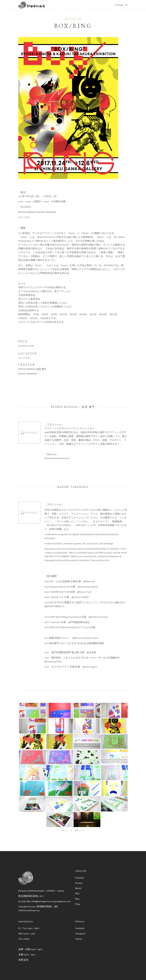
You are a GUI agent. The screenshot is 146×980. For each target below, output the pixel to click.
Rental (78, 888)
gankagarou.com (63, 901)
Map (77, 899)
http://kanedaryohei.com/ (57, 458)
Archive (79, 883)
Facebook (80, 928)
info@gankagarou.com (43, 901)
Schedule (80, 878)
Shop (78, 904)
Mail (77, 894)
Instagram (80, 934)
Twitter (79, 939)
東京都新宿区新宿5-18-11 (31, 896)
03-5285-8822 (25, 901)
